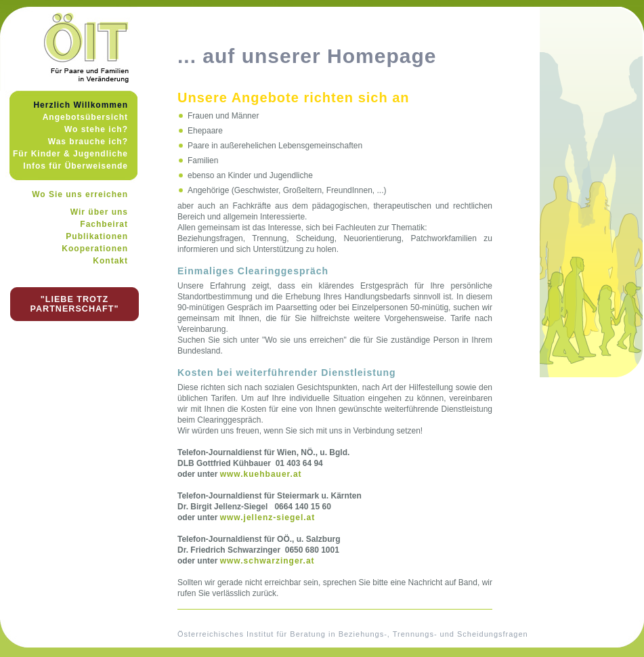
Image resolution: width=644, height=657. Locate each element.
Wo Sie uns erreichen (80, 194)
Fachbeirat (104, 224)
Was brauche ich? (88, 142)
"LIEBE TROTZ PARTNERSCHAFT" (75, 304)
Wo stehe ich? (96, 129)
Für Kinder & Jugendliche (70, 154)
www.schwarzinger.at (267, 561)
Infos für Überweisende (76, 166)
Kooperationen (95, 249)
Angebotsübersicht (85, 117)
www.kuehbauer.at (261, 474)
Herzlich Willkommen (81, 105)
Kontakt (110, 261)
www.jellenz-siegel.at (268, 517)
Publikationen (97, 236)
